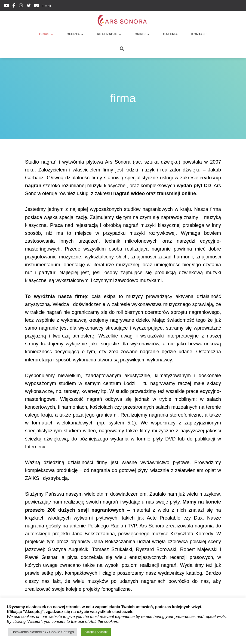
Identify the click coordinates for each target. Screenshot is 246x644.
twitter (29, 6)
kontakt (199, 34)
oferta (75, 34)
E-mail (46, 6)
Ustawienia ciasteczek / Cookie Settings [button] (43, 632)
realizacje (109, 34)
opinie (142, 34)
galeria (170, 34)
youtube (7, 6)
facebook (14, 6)
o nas (46, 34)
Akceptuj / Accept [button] (96, 632)
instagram (21, 6)
